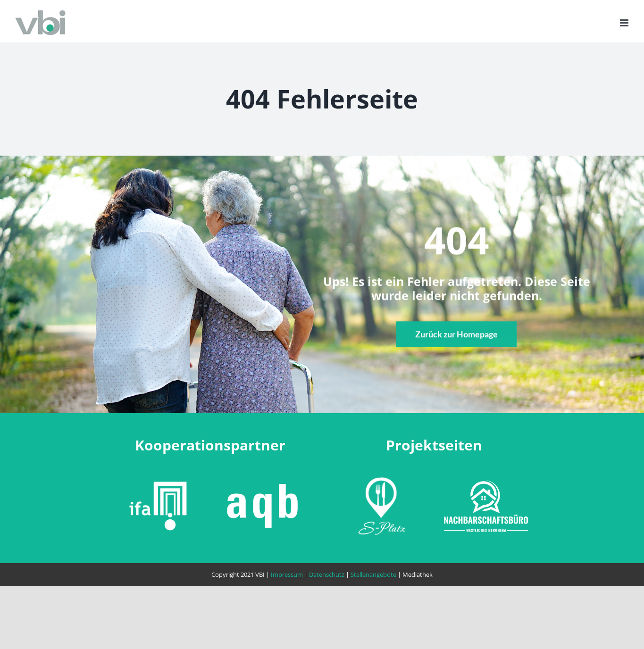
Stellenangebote (373, 574)
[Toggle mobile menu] (625, 23)
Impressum (287, 574)
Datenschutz (327, 574)
